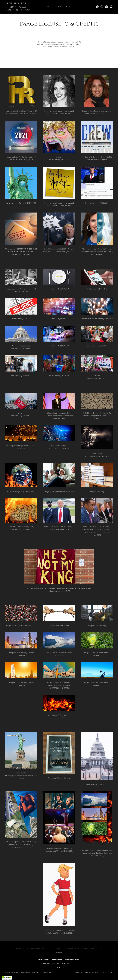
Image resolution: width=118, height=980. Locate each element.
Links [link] (64, 949)
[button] (69, 7)
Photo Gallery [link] (82, 949)
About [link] (58, 7)
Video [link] (71, 949)
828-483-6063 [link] (59, 968)
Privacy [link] (59, 952)
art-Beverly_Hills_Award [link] (23, 949)
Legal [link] (103, 949)
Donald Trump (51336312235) (97, 203)
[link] (19, 10)
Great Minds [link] (55, 949)
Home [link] (48, 7)
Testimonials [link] (42, 949)
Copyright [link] (94, 949)
